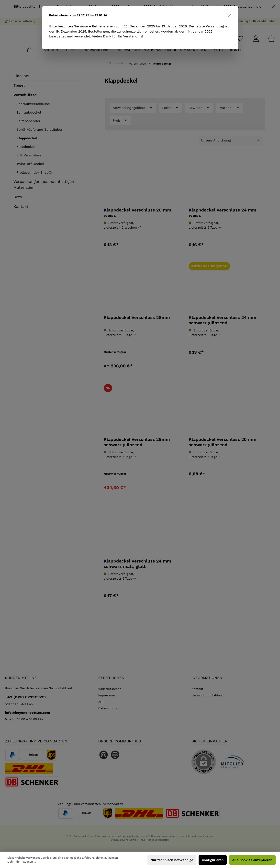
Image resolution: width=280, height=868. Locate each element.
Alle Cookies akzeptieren (252, 860)
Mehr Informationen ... (22, 862)
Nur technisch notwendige (172, 860)
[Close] (229, 16)
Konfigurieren (213, 860)
